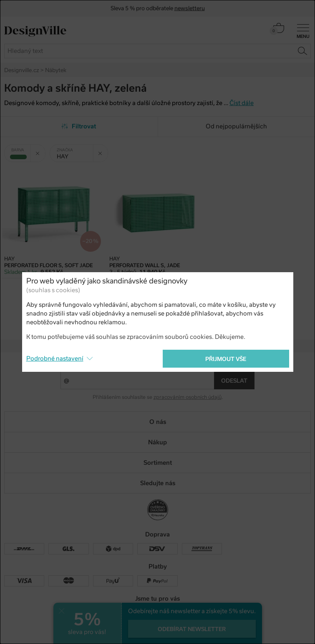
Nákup (157, 442)
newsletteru (190, 8)
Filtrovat (79, 126)
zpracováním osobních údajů (188, 397)
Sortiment (158, 463)
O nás (158, 422)
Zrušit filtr (40, 150)
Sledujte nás (158, 483)
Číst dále (242, 103)
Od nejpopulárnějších (236, 126)
